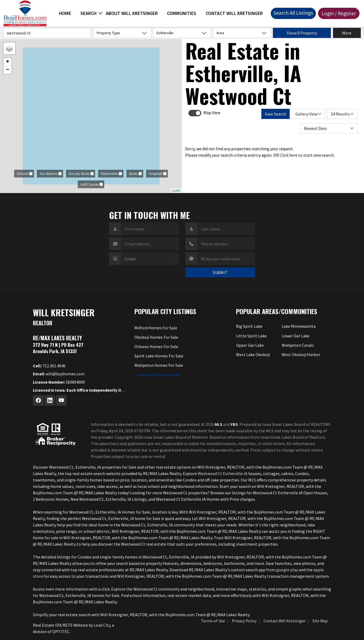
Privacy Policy (244, 621)
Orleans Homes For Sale (156, 346)
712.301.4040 (49, 366)
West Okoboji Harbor (301, 354)
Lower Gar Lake (296, 336)
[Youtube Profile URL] (61, 400)
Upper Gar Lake (250, 345)
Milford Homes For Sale (156, 328)
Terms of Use (213, 621)
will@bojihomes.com (59, 374)
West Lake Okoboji (253, 354)
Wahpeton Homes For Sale (159, 365)
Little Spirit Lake (251, 336)
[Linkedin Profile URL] (50, 400)
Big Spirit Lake (249, 326)
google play (287, 570)
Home (65, 13)
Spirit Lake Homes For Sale (159, 356)
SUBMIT (220, 272)
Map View (212, 113)
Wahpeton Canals (298, 345)
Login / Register (339, 13)
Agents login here (157, 375)
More (347, 33)
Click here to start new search (307, 155)
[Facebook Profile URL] (38, 400)
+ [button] (8, 62)
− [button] (8, 70)
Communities (182, 13)
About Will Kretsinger (132, 13)
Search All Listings (293, 13)
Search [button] (88, 13)
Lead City (102, 625)
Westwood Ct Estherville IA (223, 473)
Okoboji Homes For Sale (156, 337)
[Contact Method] (150, 259)
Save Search (276, 114)
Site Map (320, 621)
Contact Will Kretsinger (234, 13)
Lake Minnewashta (299, 326)
